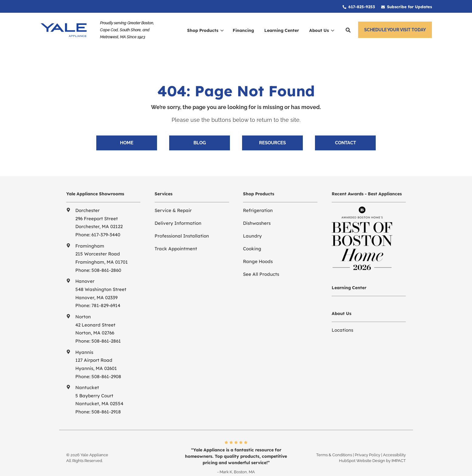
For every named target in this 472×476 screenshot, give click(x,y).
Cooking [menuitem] (252, 239)
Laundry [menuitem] (252, 226)
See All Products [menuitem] (261, 264)
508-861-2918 (106, 402)
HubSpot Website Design (362, 451)
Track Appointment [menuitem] (176, 239)
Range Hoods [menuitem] (258, 252)
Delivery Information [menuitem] (178, 213)
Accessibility (394, 445)
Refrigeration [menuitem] (258, 201)
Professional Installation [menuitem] (182, 226)
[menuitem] (359, 6)
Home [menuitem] (127, 133)
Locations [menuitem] (342, 320)
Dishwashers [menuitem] (257, 213)
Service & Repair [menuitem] (173, 201)
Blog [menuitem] (200, 133)
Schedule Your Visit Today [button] (395, 30)
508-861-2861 (106, 331)
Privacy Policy (368, 445)
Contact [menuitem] (345, 133)
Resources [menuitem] (272, 133)
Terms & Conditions (334, 445)
